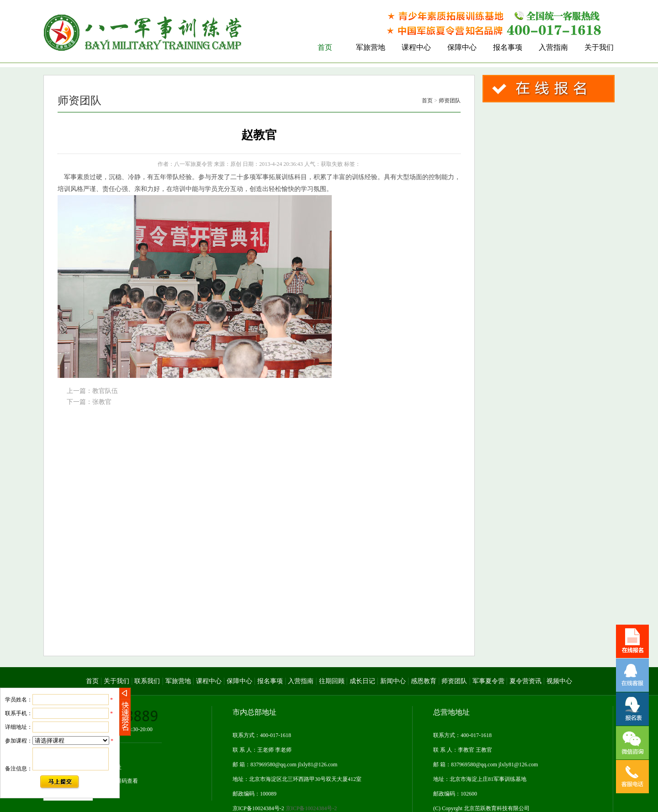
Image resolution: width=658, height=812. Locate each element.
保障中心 (239, 681)
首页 (427, 101)
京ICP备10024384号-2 (285, 808)
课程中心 (209, 681)
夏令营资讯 (525, 681)
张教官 (102, 402)
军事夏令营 (488, 681)
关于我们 (117, 681)
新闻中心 (393, 681)
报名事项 (270, 681)
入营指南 (301, 681)
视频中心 (559, 681)
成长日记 (362, 681)
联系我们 (147, 681)
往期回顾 (332, 681)
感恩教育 (424, 681)
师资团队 (450, 101)
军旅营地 (178, 681)
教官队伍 (105, 391)
